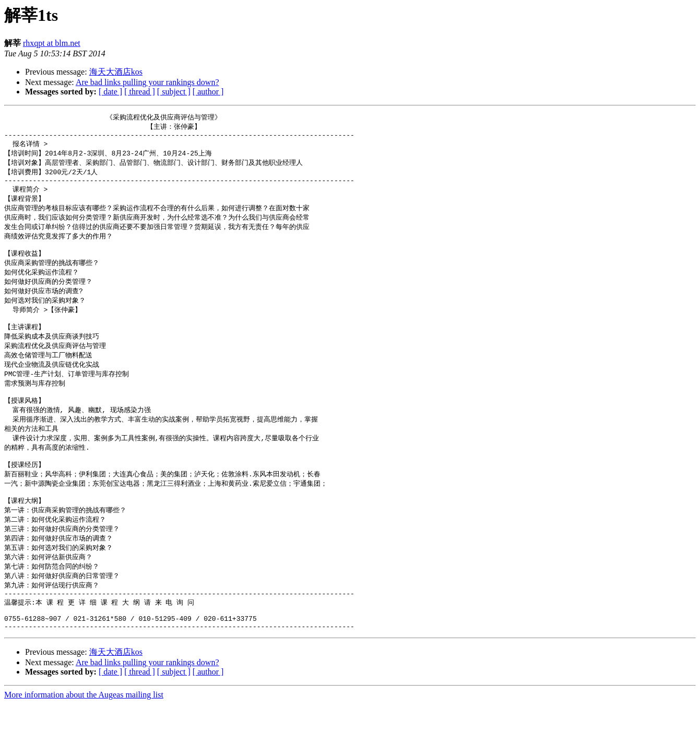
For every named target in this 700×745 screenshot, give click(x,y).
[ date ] (110, 92)
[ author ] (208, 92)
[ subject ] (174, 92)
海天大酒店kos (116, 72)
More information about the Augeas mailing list (84, 736)
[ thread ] (140, 92)
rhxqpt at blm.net (52, 43)
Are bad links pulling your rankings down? (147, 82)
